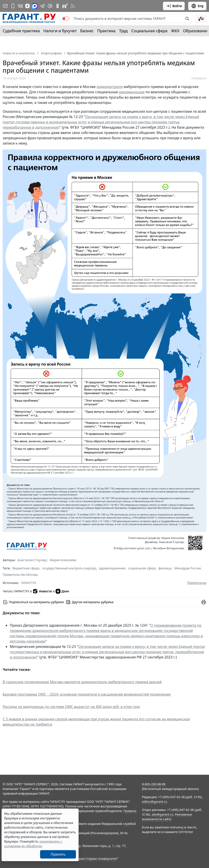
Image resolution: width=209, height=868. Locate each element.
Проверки (199, 78)
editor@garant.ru (155, 802)
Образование (196, 31)
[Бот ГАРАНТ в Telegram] (50, 6)
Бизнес (87, 31)
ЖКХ (175, 31)
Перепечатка (197, 583)
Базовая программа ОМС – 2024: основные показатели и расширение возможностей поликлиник (87, 694)
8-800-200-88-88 (154, 784)
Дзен (62, 591)
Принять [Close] (58, 854)
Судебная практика (21, 31)
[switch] (66, 19)
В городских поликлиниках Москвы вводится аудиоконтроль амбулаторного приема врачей (82, 682)
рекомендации (132, 92)
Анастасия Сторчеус (32, 560)
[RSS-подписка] (73, 6)
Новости (42, 591)
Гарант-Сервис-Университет (96, 859)
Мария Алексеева (63, 560)
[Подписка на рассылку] (5, 6)
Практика (106, 31)
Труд (123, 31)
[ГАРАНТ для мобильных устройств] (13, 6)
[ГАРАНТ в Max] (35, 6)
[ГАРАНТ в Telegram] (43, 6)
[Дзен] (27, 6)
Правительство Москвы (20, 575)
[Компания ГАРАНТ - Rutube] (65, 6)
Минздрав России (187, 568)
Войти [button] (174, 6)
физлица (165, 568)
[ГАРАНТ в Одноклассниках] (58, 6)
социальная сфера (142, 568)
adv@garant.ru (163, 814)
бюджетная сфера (26, 568)
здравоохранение (112, 568)
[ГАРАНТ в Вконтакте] (20, 6)
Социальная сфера (149, 31)
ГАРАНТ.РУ (29, 583)
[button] (201, 19)
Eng (197, 6)
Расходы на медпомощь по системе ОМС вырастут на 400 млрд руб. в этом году (71, 707)
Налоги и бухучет (60, 31)
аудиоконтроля (110, 87)
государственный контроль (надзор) (69, 568)
